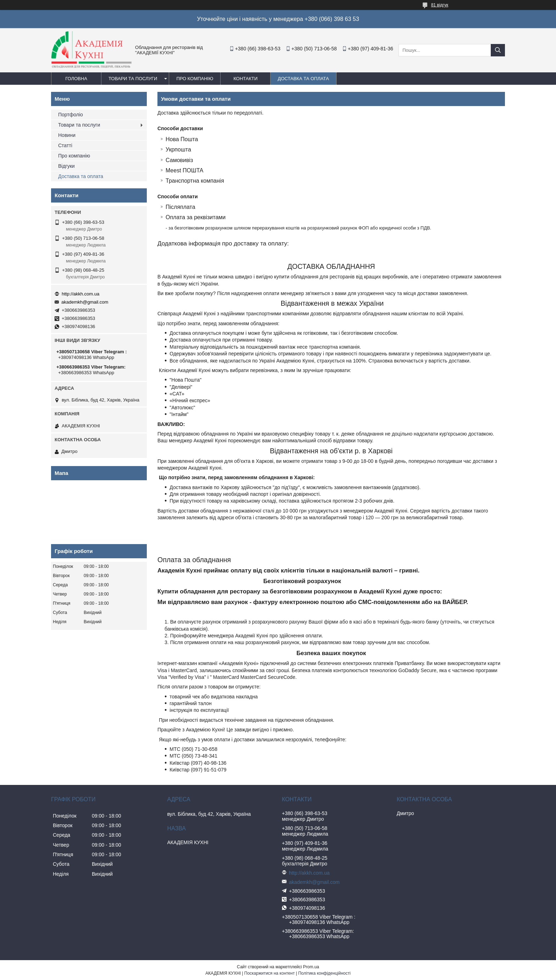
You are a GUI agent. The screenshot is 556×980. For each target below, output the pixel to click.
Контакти (245, 79)
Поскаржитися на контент (269, 973)
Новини (67, 135)
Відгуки (66, 166)
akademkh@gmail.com (85, 302)
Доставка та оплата (303, 79)
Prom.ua (311, 967)
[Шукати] (498, 50)
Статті (65, 145)
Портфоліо (71, 115)
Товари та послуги (133, 79)
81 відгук (440, 5)
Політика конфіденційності (324, 973)
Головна (76, 79)
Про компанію (195, 79)
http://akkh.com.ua (80, 294)
